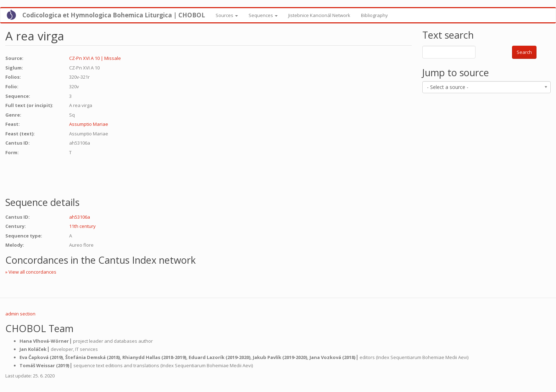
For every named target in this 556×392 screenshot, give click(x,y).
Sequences (263, 15)
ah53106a (80, 217)
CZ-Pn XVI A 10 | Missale (95, 58)
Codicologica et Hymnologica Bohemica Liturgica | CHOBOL (114, 15)
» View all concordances (31, 272)
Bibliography (374, 15)
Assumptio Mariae (89, 124)
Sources (227, 15)
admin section (20, 314)
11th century (82, 226)
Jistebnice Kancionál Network (319, 15)
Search (524, 52)
